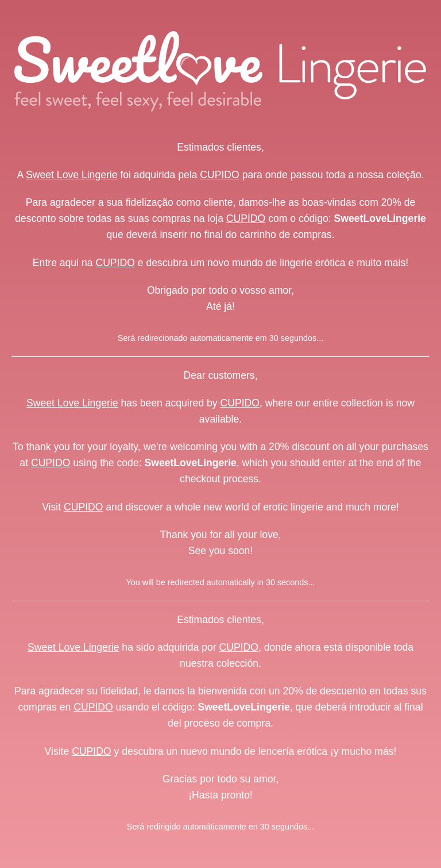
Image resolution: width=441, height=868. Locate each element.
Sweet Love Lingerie (71, 175)
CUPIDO (219, 175)
